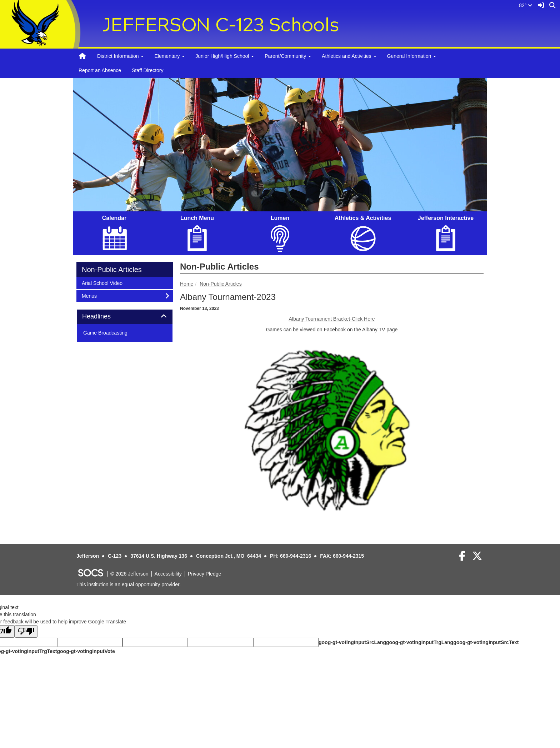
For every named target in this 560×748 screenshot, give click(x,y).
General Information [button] (412, 56)
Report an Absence (100, 70)
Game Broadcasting (105, 333)
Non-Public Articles (221, 284)
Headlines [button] (104, 317)
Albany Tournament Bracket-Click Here (332, 319)
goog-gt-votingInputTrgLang (420, 642)
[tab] (125, 317)
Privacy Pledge (204, 574)
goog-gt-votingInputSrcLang (352, 642)
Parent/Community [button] (288, 56)
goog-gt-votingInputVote (86, 651)
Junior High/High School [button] (225, 56)
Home (187, 284)
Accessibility (168, 574)
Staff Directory (147, 70)
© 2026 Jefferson (129, 574)
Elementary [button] (169, 56)
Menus (91, 295)
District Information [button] (121, 56)
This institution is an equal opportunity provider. (129, 584)
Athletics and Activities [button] (349, 56)
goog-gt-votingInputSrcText (486, 642)
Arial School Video (102, 283)
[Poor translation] (26, 631)
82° (526, 5)
